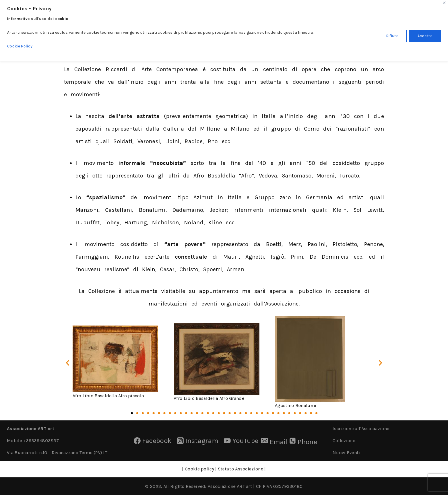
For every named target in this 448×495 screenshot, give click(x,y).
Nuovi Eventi (346, 453)
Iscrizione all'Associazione (361, 429)
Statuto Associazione (241, 469)
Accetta (425, 36)
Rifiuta (392, 36)
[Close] (444, 3)
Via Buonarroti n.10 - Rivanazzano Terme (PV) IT (57, 453)
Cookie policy (199, 469)
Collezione (344, 441)
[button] (68, 363)
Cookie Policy (20, 46)
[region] (224, 31)
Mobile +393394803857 (33, 441)
